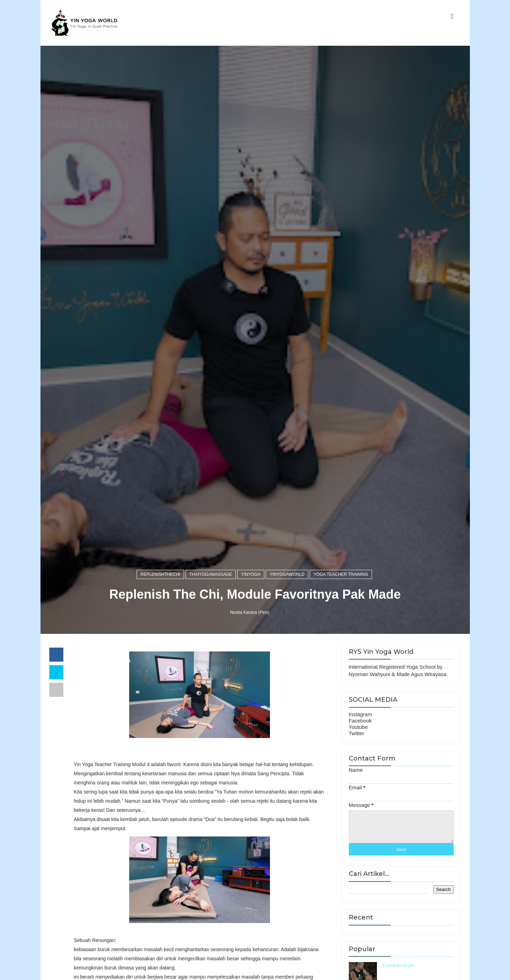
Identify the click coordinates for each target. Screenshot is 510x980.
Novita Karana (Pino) (250, 612)
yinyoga (251, 574)
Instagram (361, 714)
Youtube (358, 727)
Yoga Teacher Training (341, 574)
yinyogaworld (287, 574)
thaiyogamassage (211, 574)
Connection (398, 965)
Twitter (357, 733)
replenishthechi (160, 574)
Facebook (360, 721)
